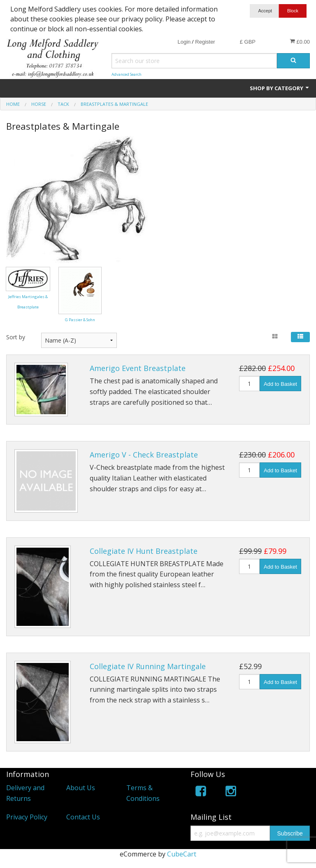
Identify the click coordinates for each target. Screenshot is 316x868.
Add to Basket (280, 384)
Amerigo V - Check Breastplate (144, 455)
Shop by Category (280, 88)
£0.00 (300, 42)
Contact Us (83, 817)
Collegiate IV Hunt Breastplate (144, 551)
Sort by (16, 337)
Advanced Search (127, 74)
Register (205, 42)
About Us (81, 788)
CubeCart (182, 854)
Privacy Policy (27, 817)
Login (184, 42)
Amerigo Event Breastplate (138, 368)
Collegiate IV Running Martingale (148, 666)
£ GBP (248, 42)
